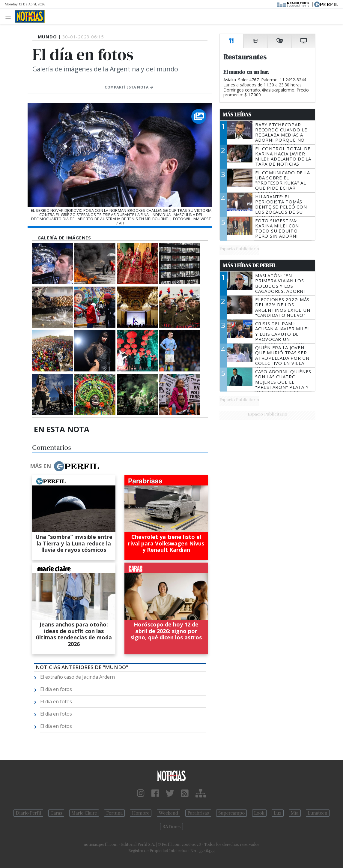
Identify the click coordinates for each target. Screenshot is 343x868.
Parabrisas (198, 813)
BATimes (171, 827)
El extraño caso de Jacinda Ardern (78, 677)
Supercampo (232, 813)
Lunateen (318, 813)
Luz (277, 813)
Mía (295, 813)
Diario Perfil (28, 813)
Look (259, 813)
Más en (64, 466)
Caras (56, 813)
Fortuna (114, 813)
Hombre (141, 813)
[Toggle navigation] (10, 16)
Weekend (169, 813)
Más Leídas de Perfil (249, 266)
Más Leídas (237, 115)
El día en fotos (56, 689)
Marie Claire (84, 813)
